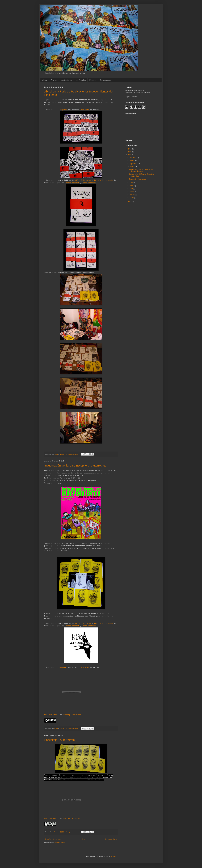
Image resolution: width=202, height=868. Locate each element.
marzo (132, 192)
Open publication (51, 715)
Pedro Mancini (72, 183)
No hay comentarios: (72, 454)
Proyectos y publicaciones (61, 80)
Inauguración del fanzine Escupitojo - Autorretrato (75, 466)
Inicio (83, 839)
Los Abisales (81, 80)
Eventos (93, 80)
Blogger (113, 857)
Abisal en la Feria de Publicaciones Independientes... (141, 170)
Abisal (45, 80)
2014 (130, 149)
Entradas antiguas (111, 839)
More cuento (76, 715)
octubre (132, 161)
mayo (132, 186)
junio (132, 183)
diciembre (133, 158)
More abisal (76, 818)
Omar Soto (85, 110)
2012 (130, 155)
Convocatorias (105, 80)
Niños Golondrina (83, 180)
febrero (132, 195)
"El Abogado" (61, 110)
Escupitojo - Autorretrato (60, 740)
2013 (130, 152)
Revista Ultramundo (103, 180)
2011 (130, 202)
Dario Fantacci (89, 183)
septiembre (134, 164)
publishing (66, 715)
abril (131, 189)
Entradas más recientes (53, 839)
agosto (132, 167)
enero (132, 198)
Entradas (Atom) (60, 843)
